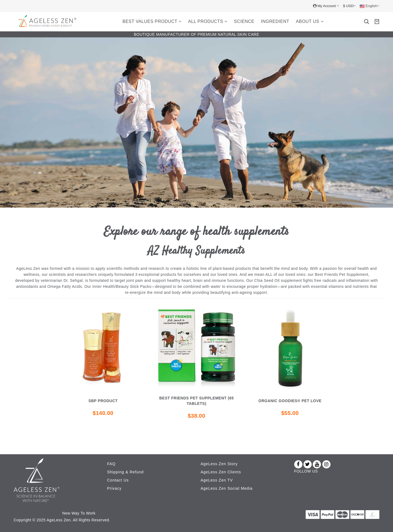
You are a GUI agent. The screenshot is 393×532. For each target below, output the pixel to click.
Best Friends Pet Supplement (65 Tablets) (197, 401)
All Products (208, 21)
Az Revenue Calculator (35, 513)
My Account (326, 6)
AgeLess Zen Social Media (227, 488)
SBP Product (103, 401)
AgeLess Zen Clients (221, 472)
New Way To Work (79, 513)
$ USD (349, 6)
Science (244, 21)
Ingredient (275, 21)
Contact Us (118, 480)
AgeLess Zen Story (219, 464)
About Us (310, 21)
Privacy (114, 488)
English (370, 6)
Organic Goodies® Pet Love (290, 401)
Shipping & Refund (126, 472)
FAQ (111, 464)
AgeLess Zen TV (217, 480)
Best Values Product (152, 21)
